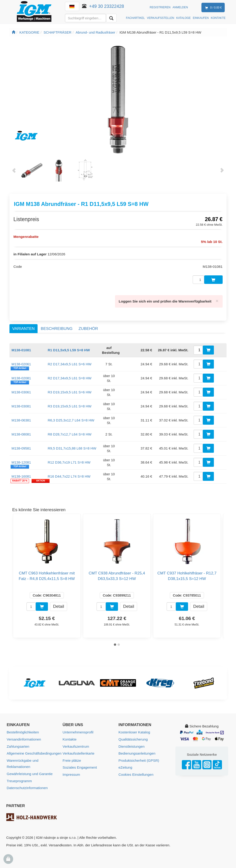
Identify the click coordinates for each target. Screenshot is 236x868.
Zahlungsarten (18, 744)
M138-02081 (21, 376)
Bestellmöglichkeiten (22, 730)
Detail (59, 604)
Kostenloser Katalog (134, 730)
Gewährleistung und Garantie (29, 771)
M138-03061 (21, 390)
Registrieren (160, 7)
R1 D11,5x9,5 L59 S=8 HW (69, 348)
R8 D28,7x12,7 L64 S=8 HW (70, 432)
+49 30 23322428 (107, 6)
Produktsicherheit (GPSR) (138, 758)
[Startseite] (13, 32)
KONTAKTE (218, 18)
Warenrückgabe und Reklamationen (22, 761)
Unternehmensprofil (78, 730)
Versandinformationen (24, 737)
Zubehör (88, 327)
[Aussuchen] (111, 18)
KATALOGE (184, 18)
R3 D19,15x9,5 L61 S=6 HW (70, 390)
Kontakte (69, 737)
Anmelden (180, 7)
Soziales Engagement (80, 765)
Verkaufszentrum (76, 744)
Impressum (71, 772)
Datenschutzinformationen (27, 785)
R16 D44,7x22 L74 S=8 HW (69, 474)
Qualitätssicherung (133, 737)
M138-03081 (21, 404)
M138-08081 (21, 432)
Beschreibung (57, 327)
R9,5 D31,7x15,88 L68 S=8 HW (72, 446)
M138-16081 (21, 474)
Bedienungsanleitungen (137, 751)
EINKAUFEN (201, 18)
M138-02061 (21, 362)
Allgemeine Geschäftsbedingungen (34, 751)
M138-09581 (21, 446)
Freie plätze (72, 758)
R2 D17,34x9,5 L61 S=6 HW (70, 362)
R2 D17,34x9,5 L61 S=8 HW (70, 376)
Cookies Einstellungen (136, 772)
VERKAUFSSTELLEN (161, 18)
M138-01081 (21, 348)
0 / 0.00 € (212, 8)
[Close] (217, 299)
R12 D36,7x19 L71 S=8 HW (69, 460)
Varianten (23, 327)
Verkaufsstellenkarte (78, 751)
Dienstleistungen (131, 744)
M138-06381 (21, 418)
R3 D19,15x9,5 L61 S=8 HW (70, 404)
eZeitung (125, 765)
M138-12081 (21, 460)
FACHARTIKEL (136, 18)
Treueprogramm (19, 778)
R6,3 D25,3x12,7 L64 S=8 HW (71, 418)
